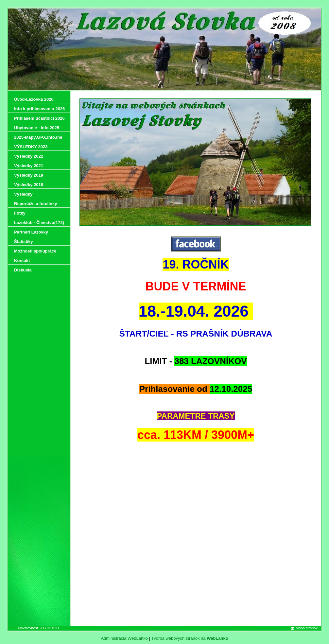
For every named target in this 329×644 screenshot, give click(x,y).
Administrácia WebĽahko (124, 638)
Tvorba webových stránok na (190, 638)
